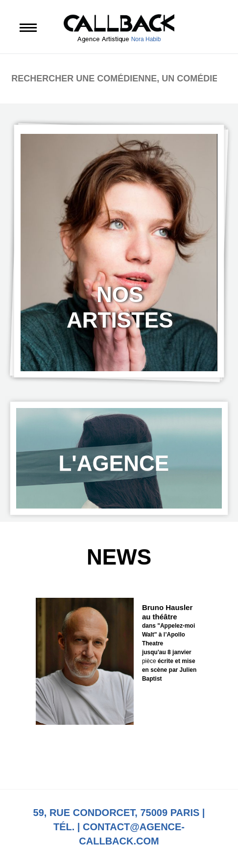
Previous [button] (92, 759)
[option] (119, 252)
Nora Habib (146, 39)
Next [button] (146, 759)
